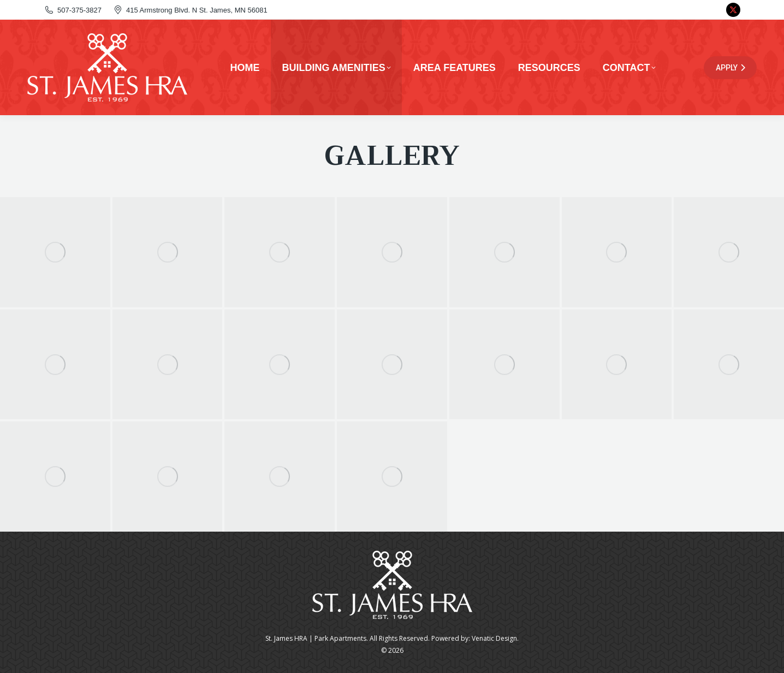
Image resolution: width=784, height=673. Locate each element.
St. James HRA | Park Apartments (316, 638)
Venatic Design (494, 638)
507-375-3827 (73, 10)
